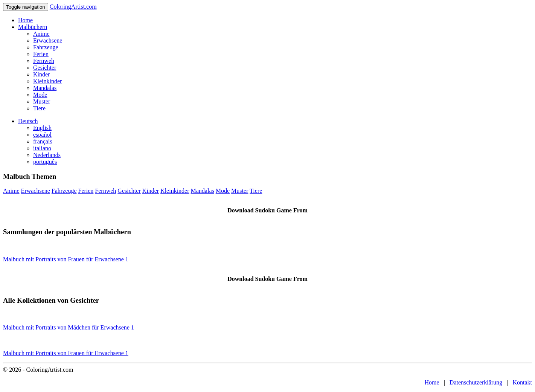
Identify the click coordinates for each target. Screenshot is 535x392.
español (42, 135)
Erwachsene (48, 40)
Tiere (39, 108)
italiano (42, 148)
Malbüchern (33, 27)
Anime (41, 34)
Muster (42, 101)
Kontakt (522, 382)
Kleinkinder (47, 81)
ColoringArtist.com (73, 7)
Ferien (41, 54)
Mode (40, 95)
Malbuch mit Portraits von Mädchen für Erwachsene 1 (69, 327)
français (43, 141)
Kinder (41, 74)
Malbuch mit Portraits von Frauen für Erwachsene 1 (66, 259)
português (45, 162)
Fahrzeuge (46, 47)
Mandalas (45, 88)
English (42, 128)
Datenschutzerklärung (476, 382)
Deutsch (28, 121)
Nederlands (47, 155)
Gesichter (45, 68)
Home (25, 20)
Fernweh (44, 61)
